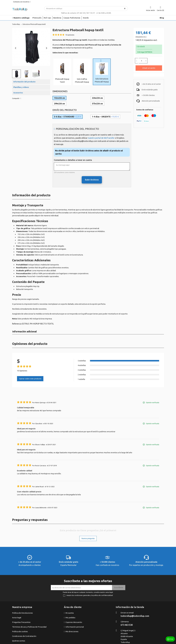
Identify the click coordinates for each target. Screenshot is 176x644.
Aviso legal (17, 618)
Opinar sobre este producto (30, 379)
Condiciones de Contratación (24, 636)
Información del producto (24, 82)
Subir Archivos (92, 180)
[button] (16, 74)
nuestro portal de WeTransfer (101, 138)
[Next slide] (46, 48)
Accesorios (18, 93)
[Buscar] (86, 8)
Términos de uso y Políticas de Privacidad (29, 627)
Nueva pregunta (88, 538)
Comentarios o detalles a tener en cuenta (73, 160)
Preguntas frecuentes (21, 622)
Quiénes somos (19, 641)
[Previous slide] (16, 48)
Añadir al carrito (149, 68)
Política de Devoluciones (22, 613)
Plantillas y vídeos (21, 87)
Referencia (17, 324)
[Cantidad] (142, 61)
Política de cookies (20, 631)
